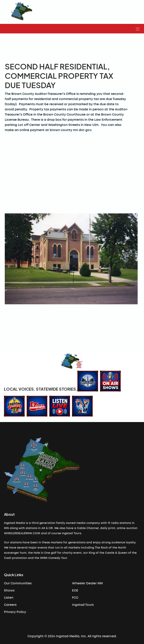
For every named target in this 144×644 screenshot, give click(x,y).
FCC (75, 598)
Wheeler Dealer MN (87, 583)
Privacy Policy (15, 612)
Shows (9, 590)
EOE (75, 590)
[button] (138, 29)
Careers (10, 605)
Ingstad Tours (83, 605)
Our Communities (18, 583)
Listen (9, 598)
